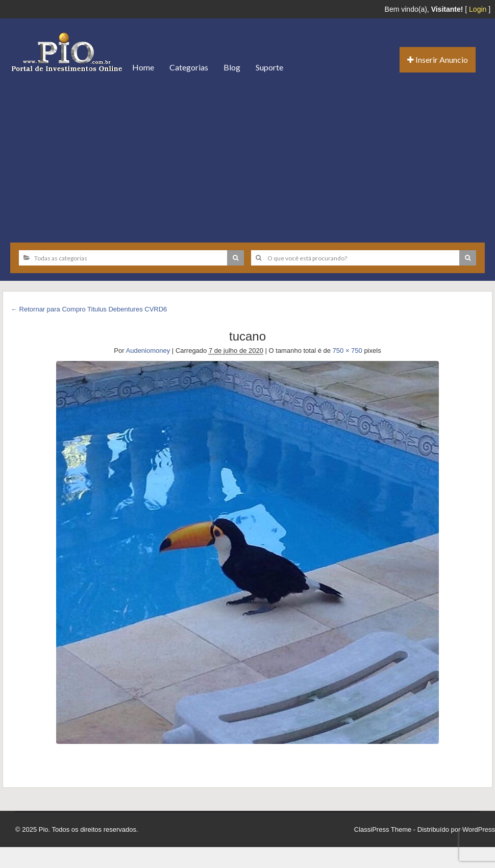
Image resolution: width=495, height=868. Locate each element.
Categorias (189, 67)
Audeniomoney (148, 351)
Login (478, 9)
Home (143, 67)
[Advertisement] (247, 158)
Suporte (269, 67)
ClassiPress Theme (383, 829)
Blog (232, 67)
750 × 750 (348, 351)
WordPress (479, 829)
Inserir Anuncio (438, 59)
